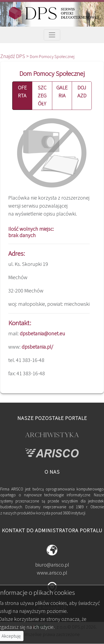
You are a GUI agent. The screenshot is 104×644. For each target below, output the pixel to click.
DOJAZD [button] (82, 91)
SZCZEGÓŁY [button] (42, 95)
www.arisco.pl (52, 573)
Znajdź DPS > (15, 56)
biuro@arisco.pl (52, 565)
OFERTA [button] (22, 91)
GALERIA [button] (62, 91)
